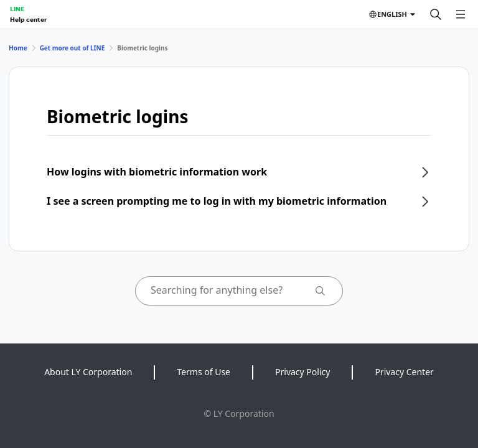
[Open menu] (461, 14)
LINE (17, 9)
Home (18, 48)
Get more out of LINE (73, 48)
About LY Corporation (88, 372)
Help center (28, 19)
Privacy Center (404, 372)
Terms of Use (204, 372)
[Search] (436, 14)
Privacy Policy (302, 372)
